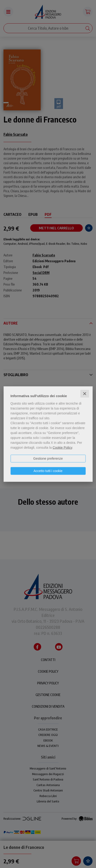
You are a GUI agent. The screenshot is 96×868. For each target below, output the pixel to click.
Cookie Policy (62, 447)
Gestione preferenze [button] (48, 458)
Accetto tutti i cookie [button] (48, 471)
